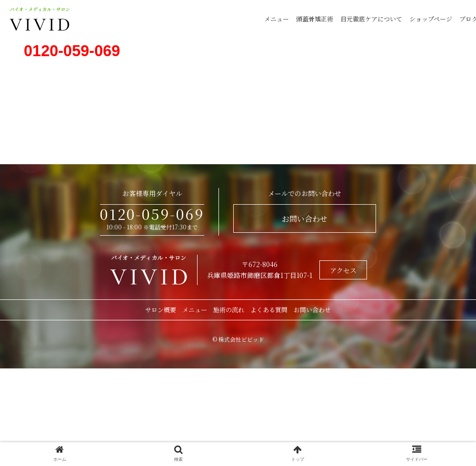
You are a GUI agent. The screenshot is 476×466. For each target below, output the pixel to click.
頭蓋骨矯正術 (315, 19)
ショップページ (431, 19)
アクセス (343, 270)
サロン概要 (161, 310)
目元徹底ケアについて (371, 19)
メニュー (277, 19)
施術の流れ (229, 310)
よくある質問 (269, 310)
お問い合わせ (305, 219)
